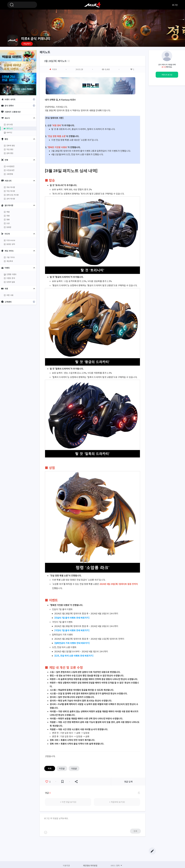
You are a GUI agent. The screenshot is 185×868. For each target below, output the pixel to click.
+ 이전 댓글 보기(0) (68, 802)
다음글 (74, 768)
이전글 (62, 768)
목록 (50, 768)
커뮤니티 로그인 (167, 75)
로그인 (175, 5)
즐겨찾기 (62, 782)
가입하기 (27, 44)
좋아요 (48, 782)
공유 (76, 782)
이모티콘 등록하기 (46, 832)
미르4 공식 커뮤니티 (92, 5)
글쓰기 (152, 851)
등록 (135, 831)
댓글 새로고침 (139, 793)
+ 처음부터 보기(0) (117, 802)
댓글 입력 (128, 782)
